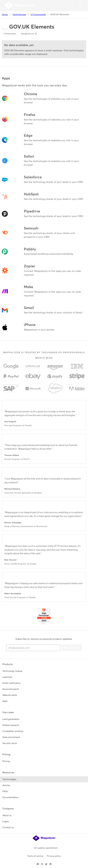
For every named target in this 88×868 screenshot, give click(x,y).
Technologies (19, 15)
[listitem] (44, 671)
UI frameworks (38, 15)
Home (5, 15)
